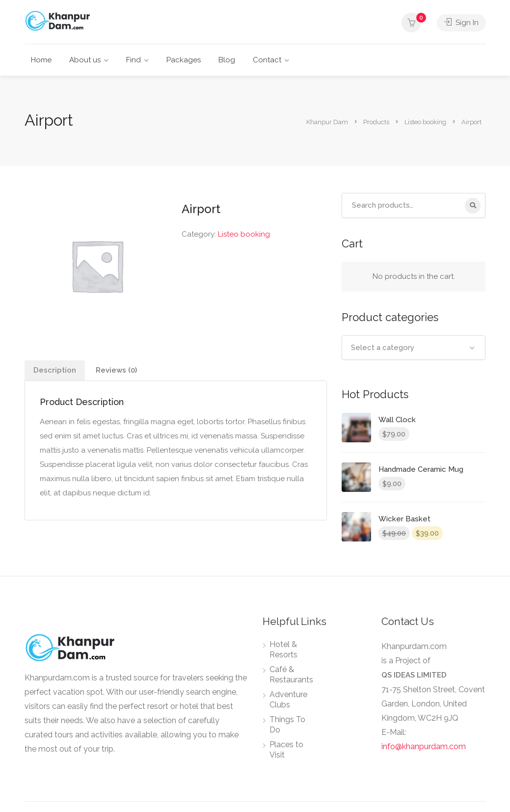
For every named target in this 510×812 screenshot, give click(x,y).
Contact (267, 60)
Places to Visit (286, 750)
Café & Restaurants (291, 675)
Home (41, 60)
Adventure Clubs (288, 700)
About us (85, 60)
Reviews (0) (116, 370)
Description (55, 370)
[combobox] (414, 348)
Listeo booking (244, 234)
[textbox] (414, 348)
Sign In (461, 23)
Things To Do (287, 725)
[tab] (55, 370)
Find (134, 60)
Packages (184, 60)
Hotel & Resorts (283, 650)
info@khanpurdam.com (424, 746)
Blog (227, 60)
